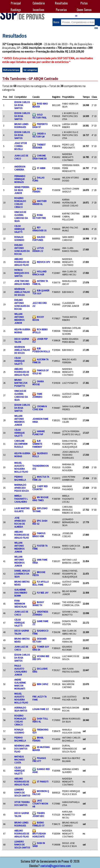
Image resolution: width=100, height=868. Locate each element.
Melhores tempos (11, 70)
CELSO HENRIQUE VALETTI (19, 229)
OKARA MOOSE (38, 383)
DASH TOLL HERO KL (40, 720)
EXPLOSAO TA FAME (40, 510)
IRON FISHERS (37, 190)
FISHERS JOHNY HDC (39, 815)
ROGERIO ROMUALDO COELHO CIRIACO (20, 203)
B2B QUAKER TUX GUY (41, 292)
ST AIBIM (41, 168)
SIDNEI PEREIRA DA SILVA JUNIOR (22, 190)
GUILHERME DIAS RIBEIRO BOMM (21, 593)
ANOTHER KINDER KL (39, 203)
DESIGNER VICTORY (39, 640)
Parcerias (61, 10)
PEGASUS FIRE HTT (39, 760)
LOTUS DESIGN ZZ (38, 249)
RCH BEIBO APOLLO (40, 331)
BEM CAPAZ (43, 684)
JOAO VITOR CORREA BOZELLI (21, 146)
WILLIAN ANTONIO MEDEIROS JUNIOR (19, 318)
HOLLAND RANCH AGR (39, 273)
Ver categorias (30, 70)
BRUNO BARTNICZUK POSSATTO (21, 383)
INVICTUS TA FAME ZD (41, 478)
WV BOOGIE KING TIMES (40, 499)
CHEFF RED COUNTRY (40, 488)
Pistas (84, 3)
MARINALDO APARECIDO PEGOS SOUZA (22, 488)
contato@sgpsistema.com (56, 866)
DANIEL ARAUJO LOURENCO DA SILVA (22, 574)
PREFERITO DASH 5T (40, 126)
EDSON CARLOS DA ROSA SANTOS (22, 105)
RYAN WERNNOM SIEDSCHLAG (20, 604)
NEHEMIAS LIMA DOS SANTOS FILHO (22, 749)
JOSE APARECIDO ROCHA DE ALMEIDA (20, 522)
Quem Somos (84, 10)
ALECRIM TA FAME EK (40, 361)
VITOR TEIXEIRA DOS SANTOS (22, 804)
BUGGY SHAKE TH (38, 604)
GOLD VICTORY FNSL (39, 116)
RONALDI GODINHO (19, 238)
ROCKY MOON (38, 318)
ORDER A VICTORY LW (39, 135)
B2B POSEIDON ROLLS (41, 350)
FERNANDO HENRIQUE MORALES (20, 179)
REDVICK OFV (43, 262)
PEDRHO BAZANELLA (20, 478)
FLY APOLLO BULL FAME (41, 583)
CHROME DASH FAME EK (39, 157)
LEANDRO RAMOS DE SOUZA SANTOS (22, 793)
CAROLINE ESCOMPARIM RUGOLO (21, 444)
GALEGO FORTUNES (39, 238)
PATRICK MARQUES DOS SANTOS (22, 273)
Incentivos (39, 10)
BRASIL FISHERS (38, 739)
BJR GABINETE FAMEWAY (37, 444)
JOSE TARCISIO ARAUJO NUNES (22, 282)
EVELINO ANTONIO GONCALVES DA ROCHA (22, 249)
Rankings (16, 10)
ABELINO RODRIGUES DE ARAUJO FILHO (22, 262)
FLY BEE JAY (43, 593)
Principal (16, 3)
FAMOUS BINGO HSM (39, 535)
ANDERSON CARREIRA (20, 168)
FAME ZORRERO (37, 395)
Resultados (61, 3)
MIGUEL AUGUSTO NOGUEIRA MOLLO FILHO (21, 467)
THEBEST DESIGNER (39, 146)
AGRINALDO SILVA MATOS (21, 709)
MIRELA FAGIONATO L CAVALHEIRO (21, 499)
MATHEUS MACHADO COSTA (20, 760)
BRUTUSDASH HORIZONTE (39, 835)
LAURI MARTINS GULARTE (22, 510)
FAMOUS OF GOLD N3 (41, 372)
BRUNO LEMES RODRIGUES (21, 126)
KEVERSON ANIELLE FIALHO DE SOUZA (22, 292)
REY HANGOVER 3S (39, 229)
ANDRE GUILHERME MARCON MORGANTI (20, 684)
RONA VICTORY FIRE (39, 216)
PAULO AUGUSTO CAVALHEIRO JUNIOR (21, 670)
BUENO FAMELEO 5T (38, 824)
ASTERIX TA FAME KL (40, 282)
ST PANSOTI (43, 782)
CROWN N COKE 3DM (40, 408)
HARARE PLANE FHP (39, 433)
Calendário (39, 3)
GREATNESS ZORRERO (40, 613)
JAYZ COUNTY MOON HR (40, 804)
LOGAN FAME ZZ (41, 709)
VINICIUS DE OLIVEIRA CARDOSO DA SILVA (21, 216)
